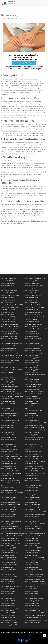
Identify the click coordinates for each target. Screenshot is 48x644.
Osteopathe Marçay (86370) (32, 565)
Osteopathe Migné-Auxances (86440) (34, 574)
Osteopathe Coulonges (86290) (32, 440)
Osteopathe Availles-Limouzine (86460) (10, 502)
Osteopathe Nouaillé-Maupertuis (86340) (11, 394)
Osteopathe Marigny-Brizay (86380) (9, 625)
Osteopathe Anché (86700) (7, 461)
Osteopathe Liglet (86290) (31, 365)
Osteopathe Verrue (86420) (7, 545)
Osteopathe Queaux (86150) (8, 379)
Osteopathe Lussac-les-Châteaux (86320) (35, 615)
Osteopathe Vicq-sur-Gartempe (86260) (35, 533)
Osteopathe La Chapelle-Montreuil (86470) (35, 584)
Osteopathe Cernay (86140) (8, 596)
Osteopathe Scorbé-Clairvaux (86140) (10, 420)
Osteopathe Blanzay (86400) (8, 382)
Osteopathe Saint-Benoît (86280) (33, 505)
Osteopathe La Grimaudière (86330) (10, 360)
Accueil (3, 19)
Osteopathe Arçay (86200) (31, 435)
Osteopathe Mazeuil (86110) (8, 317)
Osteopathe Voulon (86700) (7, 286)
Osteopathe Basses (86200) (8, 613)
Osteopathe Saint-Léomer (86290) (33, 570)
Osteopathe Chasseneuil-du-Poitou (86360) (11, 355)
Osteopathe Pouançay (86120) (8, 468)
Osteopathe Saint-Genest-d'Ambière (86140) (36, 620)
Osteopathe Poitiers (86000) (8, 391)
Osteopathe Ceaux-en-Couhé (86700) (10, 295)
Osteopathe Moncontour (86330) (9, 577)
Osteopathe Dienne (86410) (31, 293)
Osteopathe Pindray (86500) (8, 300)
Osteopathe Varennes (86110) (32, 550)
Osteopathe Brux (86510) (7, 476)
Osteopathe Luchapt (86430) (8, 322)
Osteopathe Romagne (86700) (32, 454)
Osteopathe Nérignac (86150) (32, 567)
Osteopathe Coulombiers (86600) (9, 290)
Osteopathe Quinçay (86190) (32, 521)
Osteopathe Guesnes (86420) (32, 480)
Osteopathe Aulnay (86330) (31, 298)
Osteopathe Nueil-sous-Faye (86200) (34, 485)
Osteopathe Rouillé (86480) (31, 562)
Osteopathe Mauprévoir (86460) (33, 577)
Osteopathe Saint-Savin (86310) (8, 413)
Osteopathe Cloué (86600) (7, 567)
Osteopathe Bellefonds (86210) (32, 418)
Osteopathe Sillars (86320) (31, 586)
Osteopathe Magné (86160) (7, 298)
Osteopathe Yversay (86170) (8, 550)
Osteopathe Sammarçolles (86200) (33, 425)
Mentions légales (38, 632)
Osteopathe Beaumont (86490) (8, 447)
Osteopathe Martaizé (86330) (8, 452)
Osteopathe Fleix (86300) (7, 500)
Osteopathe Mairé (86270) (7, 302)
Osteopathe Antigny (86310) (32, 591)
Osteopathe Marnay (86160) (8, 403)
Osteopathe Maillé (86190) (7, 512)
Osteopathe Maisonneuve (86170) (33, 384)
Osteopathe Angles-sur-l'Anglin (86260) (10, 543)
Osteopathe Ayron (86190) (7, 589)
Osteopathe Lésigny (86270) (32, 358)
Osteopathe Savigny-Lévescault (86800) (35, 430)
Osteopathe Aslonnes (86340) (8, 464)
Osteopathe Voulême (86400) (32, 334)
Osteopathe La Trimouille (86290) (9, 336)
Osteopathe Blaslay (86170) (31, 502)
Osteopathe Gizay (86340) (31, 319)
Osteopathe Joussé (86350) (32, 420)
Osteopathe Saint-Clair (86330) (8, 348)
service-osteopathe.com (12, 632)
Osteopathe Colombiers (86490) (9, 490)
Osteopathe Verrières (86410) (32, 497)
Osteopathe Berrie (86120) (7, 555)
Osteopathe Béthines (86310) (32, 367)
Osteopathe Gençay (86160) (8, 401)
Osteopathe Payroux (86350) (32, 444)
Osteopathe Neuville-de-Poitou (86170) (10, 505)
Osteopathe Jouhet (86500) (8, 428)
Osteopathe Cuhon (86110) (31, 401)
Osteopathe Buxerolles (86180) (8, 365)
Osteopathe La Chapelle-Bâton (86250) (34, 317)
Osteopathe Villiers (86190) (31, 476)
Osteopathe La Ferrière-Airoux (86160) (34, 468)
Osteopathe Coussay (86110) (8, 288)
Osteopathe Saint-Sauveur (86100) (33, 529)
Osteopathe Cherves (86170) (8, 319)
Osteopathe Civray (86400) (7, 372)
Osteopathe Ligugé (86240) (31, 281)
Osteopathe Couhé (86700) (7, 442)
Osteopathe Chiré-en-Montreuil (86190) (34, 307)
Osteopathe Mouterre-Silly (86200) (9, 497)
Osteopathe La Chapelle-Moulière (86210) (11, 531)
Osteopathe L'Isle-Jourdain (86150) (33, 500)
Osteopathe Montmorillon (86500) (33, 324)
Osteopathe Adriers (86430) (8, 517)
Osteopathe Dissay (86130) (31, 382)
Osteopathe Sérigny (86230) (32, 370)
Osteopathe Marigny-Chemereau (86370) (35, 560)
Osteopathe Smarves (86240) (32, 622)
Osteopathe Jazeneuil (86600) (32, 360)
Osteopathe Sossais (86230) (8, 601)
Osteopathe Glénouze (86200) (32, 610)
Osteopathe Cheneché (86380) (8, 620)
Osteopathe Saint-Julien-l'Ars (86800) (10, 584)
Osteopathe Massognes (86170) (9, 548)
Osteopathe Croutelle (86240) (8, 560)
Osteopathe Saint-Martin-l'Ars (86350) (10, 538)
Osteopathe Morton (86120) (32, 343)
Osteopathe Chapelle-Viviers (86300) (10, 339)
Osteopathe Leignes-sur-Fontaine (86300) (11, 370)
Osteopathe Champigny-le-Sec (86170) (34, 579)
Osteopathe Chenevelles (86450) (33, 452)
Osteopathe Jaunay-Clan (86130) (9, 367)
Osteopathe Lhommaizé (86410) (33, 526)
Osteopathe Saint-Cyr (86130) (32, 606)
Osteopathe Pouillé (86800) (31, 490)
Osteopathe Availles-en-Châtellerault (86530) (36, 329)
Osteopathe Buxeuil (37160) (7, 610)
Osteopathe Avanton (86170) (32, 331)
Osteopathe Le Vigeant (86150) (32, 314)
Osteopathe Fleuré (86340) (7, 594)
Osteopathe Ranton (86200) (8, 430)
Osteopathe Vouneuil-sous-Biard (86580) (11, 353)
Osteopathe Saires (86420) (7, 418)
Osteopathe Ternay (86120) (31, 555)
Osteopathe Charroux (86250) (8, 423)
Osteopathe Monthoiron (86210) (9, 622)
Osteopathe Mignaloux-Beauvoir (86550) (35, 278)
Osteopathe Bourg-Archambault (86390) (11, 459)
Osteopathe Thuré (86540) (31, 372)
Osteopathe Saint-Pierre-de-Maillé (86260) (11, 456)
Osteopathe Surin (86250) (31, 413)
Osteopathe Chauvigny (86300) (8, 618)
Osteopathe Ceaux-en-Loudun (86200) (10, 326)
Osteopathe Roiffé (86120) (31, 336)
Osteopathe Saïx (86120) (7, 281)
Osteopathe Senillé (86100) (7, 519)
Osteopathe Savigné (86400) (32, 601)
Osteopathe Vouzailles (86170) (8, 283)
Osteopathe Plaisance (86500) (8, 444)
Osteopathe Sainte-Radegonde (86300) (35, 514)
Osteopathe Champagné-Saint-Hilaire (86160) (12, 396)
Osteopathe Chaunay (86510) (8, 574)
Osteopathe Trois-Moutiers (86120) (9, 307)
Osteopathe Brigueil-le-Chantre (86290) (34, 495)
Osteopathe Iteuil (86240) (31, 589)
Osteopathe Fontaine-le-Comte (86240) (34, 391)
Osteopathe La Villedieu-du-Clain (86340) (35, 582)
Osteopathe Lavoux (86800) (31, 355)
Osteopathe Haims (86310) (31, 596)
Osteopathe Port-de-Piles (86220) (9, 324)
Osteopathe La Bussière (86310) (33, 295)
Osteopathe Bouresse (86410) (8, 440)
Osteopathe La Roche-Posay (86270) (10, 387)
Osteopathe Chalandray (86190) (33, 305)
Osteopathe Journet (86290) (32, 403)
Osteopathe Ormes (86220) (31, 326)
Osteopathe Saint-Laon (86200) (8, 466)
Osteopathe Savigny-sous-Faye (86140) (11, 521)
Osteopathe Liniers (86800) (7, 384)
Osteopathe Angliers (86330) (32, 594)
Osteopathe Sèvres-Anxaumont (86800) (35, 524)
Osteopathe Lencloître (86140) (8, 582)
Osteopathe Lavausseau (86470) (33, 548)
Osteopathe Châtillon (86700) (8, 346)
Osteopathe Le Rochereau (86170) (33, 312)
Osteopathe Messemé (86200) (32, 416)
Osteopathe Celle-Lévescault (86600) (34, 286)
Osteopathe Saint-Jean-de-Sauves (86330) (35, 512)
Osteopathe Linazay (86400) (8, 389)
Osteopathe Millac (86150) (7, 314)
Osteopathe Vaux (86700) (31, 545)
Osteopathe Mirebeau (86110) (8, 416)
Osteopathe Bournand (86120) (32, 389)
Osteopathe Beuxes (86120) (32, 507)
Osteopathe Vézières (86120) (32, 459)
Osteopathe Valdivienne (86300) (33, 618)
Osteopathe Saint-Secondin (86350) (34, 598)
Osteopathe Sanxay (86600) (32, 519)
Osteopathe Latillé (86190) (31, 488)
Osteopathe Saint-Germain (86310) (9, 557)
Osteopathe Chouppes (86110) (32, 387)
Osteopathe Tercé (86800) (7, 615)
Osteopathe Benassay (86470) (8, 437)
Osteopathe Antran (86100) (7, 312)
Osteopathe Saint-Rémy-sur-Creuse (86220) (12, 305)
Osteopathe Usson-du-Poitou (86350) (10, 471)
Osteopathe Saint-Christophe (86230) (10, 553)
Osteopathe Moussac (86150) (8, 351)
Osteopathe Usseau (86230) (8, 507)
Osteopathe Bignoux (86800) (8, 606)
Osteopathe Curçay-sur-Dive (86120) (10, 541)
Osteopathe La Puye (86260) (32, 283)
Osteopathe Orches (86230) (32, 517)
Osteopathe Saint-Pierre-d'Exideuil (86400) (11, 536)
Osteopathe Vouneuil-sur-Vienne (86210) (35, 613)
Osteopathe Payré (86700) (31, 288)
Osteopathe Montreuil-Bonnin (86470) (10, 358)
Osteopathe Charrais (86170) (32, 396)
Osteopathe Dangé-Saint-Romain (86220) (35, 473)
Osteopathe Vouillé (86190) (7, 408)
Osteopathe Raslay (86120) (7, 603)
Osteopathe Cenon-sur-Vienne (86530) (10, 608)
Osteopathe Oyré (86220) (31, 449)
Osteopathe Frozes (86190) (32, 478)
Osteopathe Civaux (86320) (7, 399)
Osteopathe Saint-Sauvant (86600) (33, 543)
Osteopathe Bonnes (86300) (32, 603)
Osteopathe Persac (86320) (32, 464)
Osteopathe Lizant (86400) (31, 538)
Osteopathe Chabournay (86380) (9, 329)
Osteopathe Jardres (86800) (32, 322)
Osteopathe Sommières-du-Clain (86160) (11, 529)
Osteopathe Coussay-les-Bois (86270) (10, 480)
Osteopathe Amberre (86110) (32, 302)
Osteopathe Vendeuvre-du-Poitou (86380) (11, 343)
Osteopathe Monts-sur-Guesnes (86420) (11, 586)
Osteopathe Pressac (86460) (32, 541)
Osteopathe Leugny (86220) (8, 310)
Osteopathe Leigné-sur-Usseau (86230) (34, 346)
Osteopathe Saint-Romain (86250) (33, 394)
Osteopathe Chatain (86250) (32, 290)
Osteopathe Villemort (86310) (8, 488)
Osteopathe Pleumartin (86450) (8, 331)
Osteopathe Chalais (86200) (7, 432)
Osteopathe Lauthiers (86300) (8, 509)
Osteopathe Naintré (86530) (32, 379)
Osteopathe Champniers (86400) (9, 570)
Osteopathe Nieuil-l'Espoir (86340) (9, 526)
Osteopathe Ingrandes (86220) (32, 536)
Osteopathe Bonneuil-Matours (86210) (34, 428)
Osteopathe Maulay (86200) (7, 411)
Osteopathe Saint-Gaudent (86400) (33, 411)
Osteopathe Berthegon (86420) (8, 341)
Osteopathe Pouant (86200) (8, 363)
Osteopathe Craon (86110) (7, 293)
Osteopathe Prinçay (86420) (32, 341)
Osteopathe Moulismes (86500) (32, 399)
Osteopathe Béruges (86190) (8, 591)
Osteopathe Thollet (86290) (7, 572)
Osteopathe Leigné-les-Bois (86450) (34, 466)
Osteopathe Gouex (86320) (31, 442)
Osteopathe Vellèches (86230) (32, 509)
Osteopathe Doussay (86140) (32, 608)
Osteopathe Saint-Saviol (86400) (33, 339)
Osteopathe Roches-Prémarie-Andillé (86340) (12, 533)
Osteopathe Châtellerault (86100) (33, 531)
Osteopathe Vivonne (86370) (8, 598)
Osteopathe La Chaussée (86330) (33, 351)
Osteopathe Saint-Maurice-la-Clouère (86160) (36, 423)
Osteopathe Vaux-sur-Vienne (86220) (34, 437)
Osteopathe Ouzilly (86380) (31, 300)
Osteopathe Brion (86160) (7, 377)
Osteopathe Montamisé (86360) (9, 449)
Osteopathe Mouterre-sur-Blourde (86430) (11, 473)
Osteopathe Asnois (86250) (7, 425)
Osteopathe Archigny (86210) (8, 435)
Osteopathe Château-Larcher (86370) (34, 572)
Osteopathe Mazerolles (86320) (9, 565)
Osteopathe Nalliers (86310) (8, 562)
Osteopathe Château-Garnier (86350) (34, 456)
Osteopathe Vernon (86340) (32, 310)
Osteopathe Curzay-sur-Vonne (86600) (10, 454)
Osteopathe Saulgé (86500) (7, 524)
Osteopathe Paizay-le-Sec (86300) (9, 278)
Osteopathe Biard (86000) (31, 553)
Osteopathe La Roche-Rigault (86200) (10, 334)
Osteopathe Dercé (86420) (7, 579)
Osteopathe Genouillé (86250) (32, 348)
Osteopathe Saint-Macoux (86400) (33, 353)
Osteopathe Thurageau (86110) (8, 514)
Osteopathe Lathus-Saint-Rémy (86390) (34, 557)
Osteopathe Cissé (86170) (31, 471)
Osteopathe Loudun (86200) (32, 432)
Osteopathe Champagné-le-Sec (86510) (35, 461)
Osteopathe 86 (10, 19)
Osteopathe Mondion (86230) (8, 478)
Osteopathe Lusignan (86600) (32, 363)
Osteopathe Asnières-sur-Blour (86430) (34, 447)
